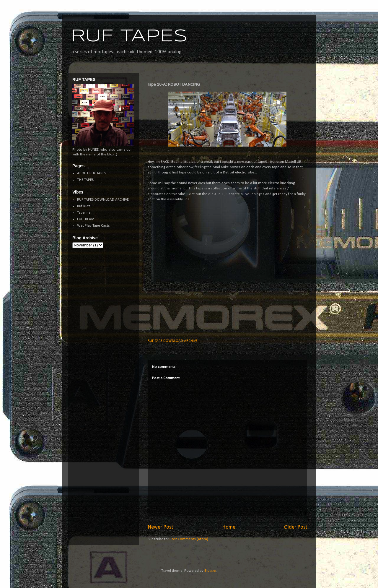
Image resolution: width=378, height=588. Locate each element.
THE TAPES (85, 180)
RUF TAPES (129, 36)
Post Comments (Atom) (189, 539)
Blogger (210, 571)
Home (229, 527)
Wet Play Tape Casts (93, 226)
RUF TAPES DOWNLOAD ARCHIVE (103, 200)
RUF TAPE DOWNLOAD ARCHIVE (173, 341)
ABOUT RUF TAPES (92, 173)
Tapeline (84, 213)
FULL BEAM (86, 219)
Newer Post (160, 527)
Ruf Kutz (84, 206)
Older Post (296, 527)
